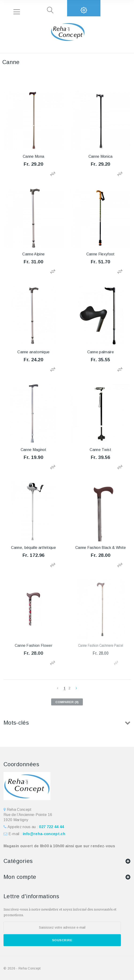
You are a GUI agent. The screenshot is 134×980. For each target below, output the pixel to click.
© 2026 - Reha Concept (22, 968)
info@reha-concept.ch (44, 834)
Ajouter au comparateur (53, 174)
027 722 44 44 (51, 827)
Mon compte (20, 877)
